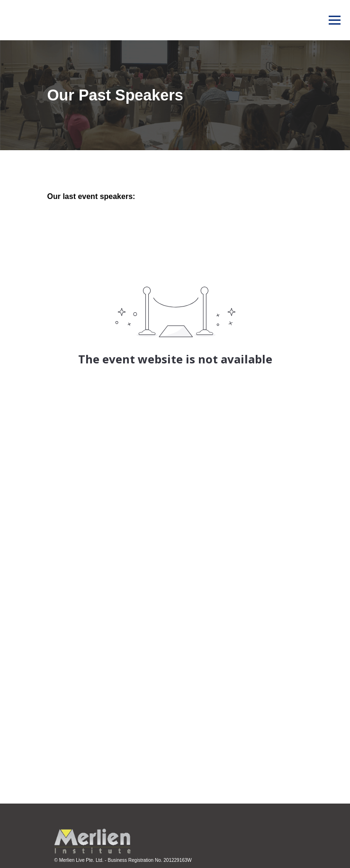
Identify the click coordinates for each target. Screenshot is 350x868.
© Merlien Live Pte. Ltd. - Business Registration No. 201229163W (123, 860)
